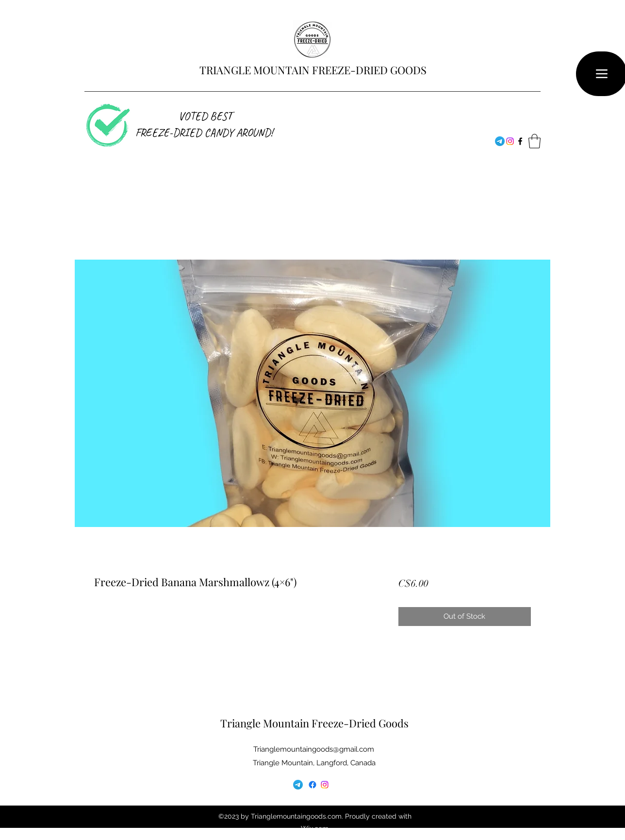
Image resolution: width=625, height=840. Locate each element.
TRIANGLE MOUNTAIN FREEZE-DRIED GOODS (313, 70)
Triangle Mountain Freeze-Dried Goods (314, 723)
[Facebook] (510, 141)
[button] (535, 141)
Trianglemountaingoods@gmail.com (314, 749)
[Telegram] (500, 141)
